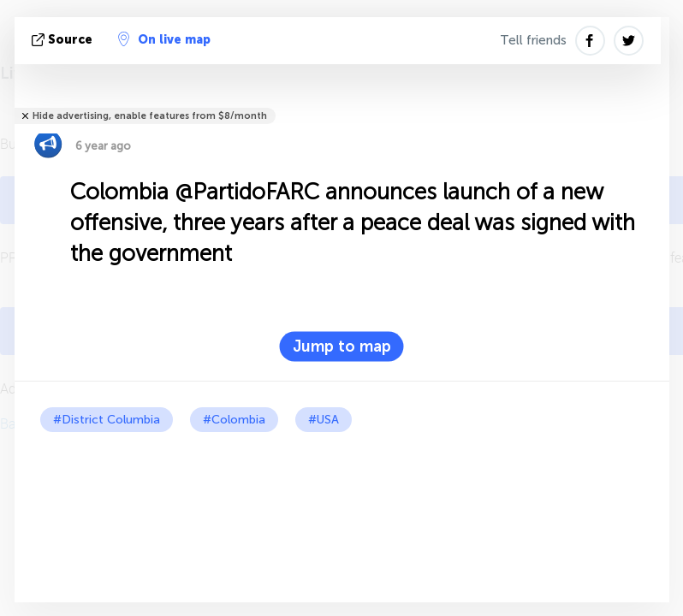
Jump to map (342, 346)
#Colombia (234, 420)
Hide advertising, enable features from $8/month (150, 116)
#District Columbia (107, 420)
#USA (324, 420)
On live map (164, 39)
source (64, 40)
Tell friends (533, 40)
